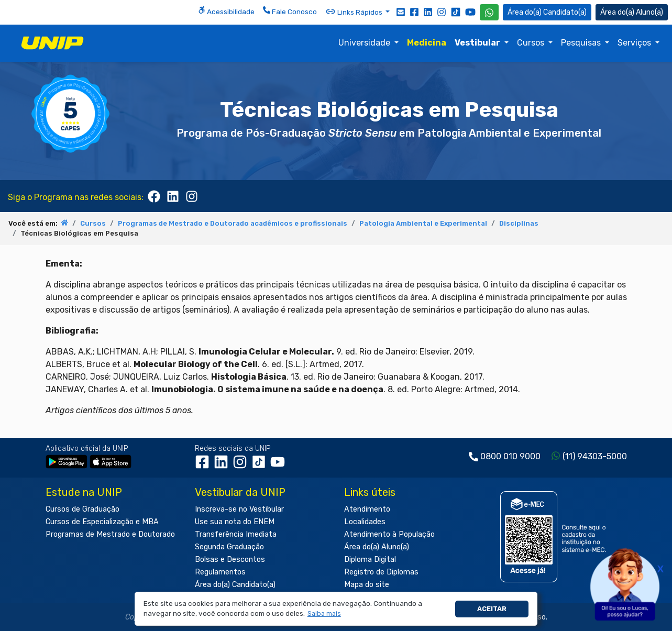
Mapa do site (367, 585)
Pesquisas (582, 43)
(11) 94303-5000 (595, 456)
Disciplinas (519, 223)
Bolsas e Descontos (230, 560)
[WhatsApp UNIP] (489, 12)
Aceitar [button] (492, 609)
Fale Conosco (290, 11)
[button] (324, 614)
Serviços (635, 43)
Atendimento (367, 509)
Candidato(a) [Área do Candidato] (547, 12)
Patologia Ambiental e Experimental (423, 223)
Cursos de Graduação (82, 509)
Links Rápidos (355, 12)
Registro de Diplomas (381, 572)
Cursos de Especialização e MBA (102, 522)
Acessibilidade (226, 11)
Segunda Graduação (229, 547)
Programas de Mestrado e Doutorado (110, 534)
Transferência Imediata (236, 534)
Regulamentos (220, 572)
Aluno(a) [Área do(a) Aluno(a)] (632, 12)
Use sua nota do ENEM (235, 522)
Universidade (365, 43)
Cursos (532, 43)
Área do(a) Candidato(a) (235, 585)
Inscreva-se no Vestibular (239, 509)
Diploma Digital (370, 560)
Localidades (365, 522)
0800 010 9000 (510, 456)
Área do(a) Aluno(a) (377, 547)
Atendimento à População (389, 534)
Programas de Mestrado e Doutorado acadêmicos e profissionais (233, 223)
